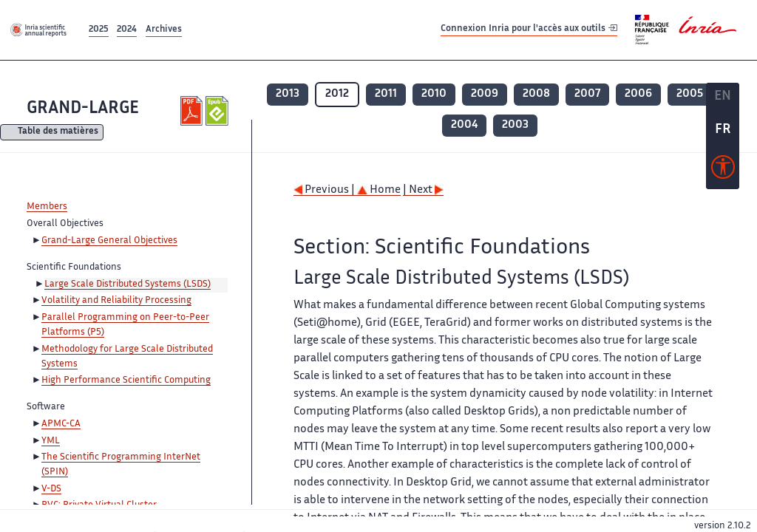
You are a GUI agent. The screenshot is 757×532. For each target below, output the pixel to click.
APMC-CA (61, 424)
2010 (434, 94)
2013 (288, 94)
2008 (536, 94)
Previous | (325, 190)
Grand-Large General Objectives (109, 241)
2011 (386, 94)
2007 (587, 94)
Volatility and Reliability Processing (116, 301)
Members (47, 207)
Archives (164, 30)
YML (51, 441)
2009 (485, 94)
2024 (127, 30)
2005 (690, 94)
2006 (638, 94)
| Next (423, 190)
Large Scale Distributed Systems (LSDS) (128, 284)
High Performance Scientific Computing (126, 381)
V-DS (51, 489)
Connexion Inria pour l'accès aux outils (529, 29)
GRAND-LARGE (83, 109)
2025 (99, 30)
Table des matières (58, 133)
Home (379, 190)
